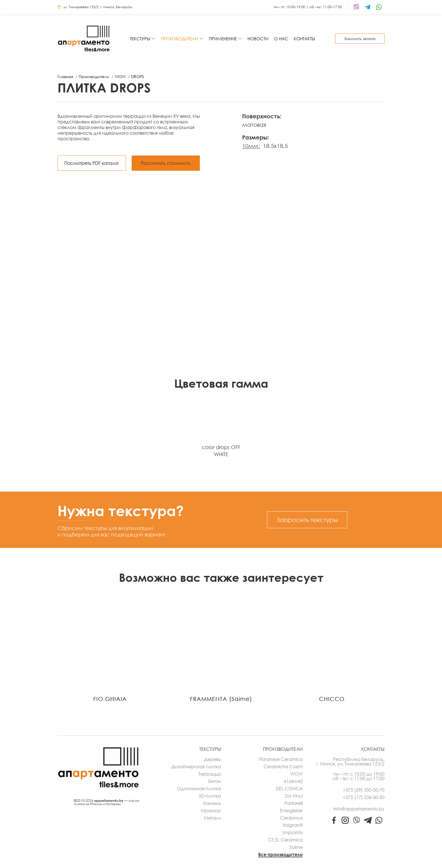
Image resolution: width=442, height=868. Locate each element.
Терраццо (210, 774)
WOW (297, 774)
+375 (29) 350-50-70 (364, 790)
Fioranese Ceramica (281, 759)
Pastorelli (294, 803)
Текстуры (140, 39)
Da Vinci (294, 796)
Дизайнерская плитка (196, 767)
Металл (213, 818)
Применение (223, 39)
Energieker (291, 811)
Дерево (213, 759)
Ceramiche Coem (283, 767)
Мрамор (211, 811)
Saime (296, 847)
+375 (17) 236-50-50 (364, 797)
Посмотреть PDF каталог (92, 163)
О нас (281, 39)
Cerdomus (291, 818)
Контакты (304, 39)
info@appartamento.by (359, 809)
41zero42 (293, 781)
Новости (258, 39)
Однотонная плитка (199, 789)
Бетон (215, 781)
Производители (180, 39)
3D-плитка (210, 796)
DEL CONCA (289, 789)
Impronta (293, 833)
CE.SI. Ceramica (285, 840)
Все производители (280, 854)
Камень (212, 803)
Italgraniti (293, 825)
